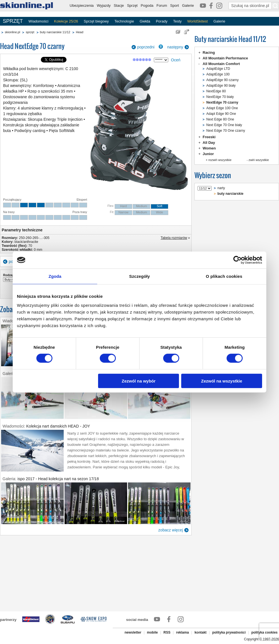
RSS (167, 632)
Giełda (145, 21)
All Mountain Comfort (221, 64)
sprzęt (30, 32)
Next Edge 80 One (220, 119)
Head (79, 32)
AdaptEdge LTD (218, 69)
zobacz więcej (171, 530)
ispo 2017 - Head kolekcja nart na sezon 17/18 (58, 479)
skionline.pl (12, 32)
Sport (175, 5)
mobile (152, 632)
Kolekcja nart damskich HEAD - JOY (58, 426)
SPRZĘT (13, 21)
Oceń (176, 60)
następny (175, 47)
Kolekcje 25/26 (66, 21)
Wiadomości (38, 21)
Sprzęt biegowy (96, 21)
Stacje (119, 5)
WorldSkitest (198, 21)
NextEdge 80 (216, 91)
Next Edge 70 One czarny (226, 131)
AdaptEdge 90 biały (221, 86)
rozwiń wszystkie (220, 160)
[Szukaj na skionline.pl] (275, 6)
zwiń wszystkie (259, 160)
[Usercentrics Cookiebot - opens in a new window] (237, 260)
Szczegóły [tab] (139, 276)
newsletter (133, 632)
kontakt (201, 632)
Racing (209, 52)
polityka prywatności (229, 632)
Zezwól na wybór (139, 381)
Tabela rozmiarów (174, 238)
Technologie (124, 21)
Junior (208, 154)
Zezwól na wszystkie (222, 381)
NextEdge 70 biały (220, 97)
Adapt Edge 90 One (221, 114)
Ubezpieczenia (82, 5)
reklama (182, 632)
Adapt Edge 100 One (222, 108)
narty (221, 188)
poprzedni (146, 47)
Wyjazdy (104, 5)
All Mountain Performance (225, 58)
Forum (162, 5)
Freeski (209, 137)
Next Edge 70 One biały (224, 125)
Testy (177, 21)
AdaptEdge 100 (218, 74)
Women (209, 148)
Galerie (188, 5)
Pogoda (147, 5)
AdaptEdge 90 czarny (222, 80)
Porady (162, 21)
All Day (209, 143)
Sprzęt (132, 5)
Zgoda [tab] (55, 276)
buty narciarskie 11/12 (55, 32)
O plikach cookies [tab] (224, 276)
